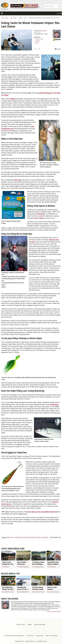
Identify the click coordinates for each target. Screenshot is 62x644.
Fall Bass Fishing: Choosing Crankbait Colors (39, 589)
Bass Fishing (36, 537)
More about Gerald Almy (53, 611)
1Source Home (5, 18)
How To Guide (14, 537)
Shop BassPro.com (5, 9)
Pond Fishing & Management (26, 567)
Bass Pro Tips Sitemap (52, 636)
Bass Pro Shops (36, 592)
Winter (21, 537)
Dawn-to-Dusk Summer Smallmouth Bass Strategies (53, 590)
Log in (58, 13)
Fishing (20, 18)
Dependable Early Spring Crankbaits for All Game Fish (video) (53, 565)
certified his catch (8, 129)
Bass (25, 18)
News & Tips (13, 18)
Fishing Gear (44, 537)
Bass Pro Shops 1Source (53, 592)
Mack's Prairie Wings (40, 624)
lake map (18, 180)
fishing (13, 99)
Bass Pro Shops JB (22, 592)
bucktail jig (54, 404)
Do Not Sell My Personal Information (14, 636)
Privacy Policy (40, 636)
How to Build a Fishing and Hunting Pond (22, 564)
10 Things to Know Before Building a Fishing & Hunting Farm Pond (38, 565)
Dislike (38, 49)
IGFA (32, 126)
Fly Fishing (6, 567)
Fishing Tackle (52, 567)
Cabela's (30, 624)
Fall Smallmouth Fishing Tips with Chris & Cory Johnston (8, 590)
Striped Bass (28, 537)
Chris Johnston (6, 592)
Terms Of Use (30, 636)
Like (35, 49)
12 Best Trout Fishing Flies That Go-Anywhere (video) (8, 565)
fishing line (41, 214)
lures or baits (39, 218)
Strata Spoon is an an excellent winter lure (42, 512)
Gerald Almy (43, 31)
